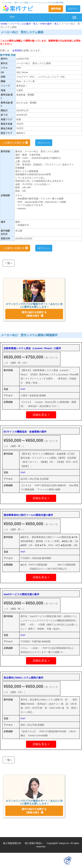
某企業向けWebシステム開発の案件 (23, 678)
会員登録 (16, 50)
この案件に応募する (15, 143)
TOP (12, 17)
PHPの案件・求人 (50, 24)
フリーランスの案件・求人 (24, 24)
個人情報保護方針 (12, 843)
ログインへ (44, 143)
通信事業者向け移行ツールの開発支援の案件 (28, 515)
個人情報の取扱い (34, 843)
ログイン (73, 9)
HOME (4, 24)
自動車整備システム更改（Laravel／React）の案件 (32, 348)
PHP (23, 389)
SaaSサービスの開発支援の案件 (21, 594)
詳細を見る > (41, 415)
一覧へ (9, 263)
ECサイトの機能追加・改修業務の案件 (25, 432)
